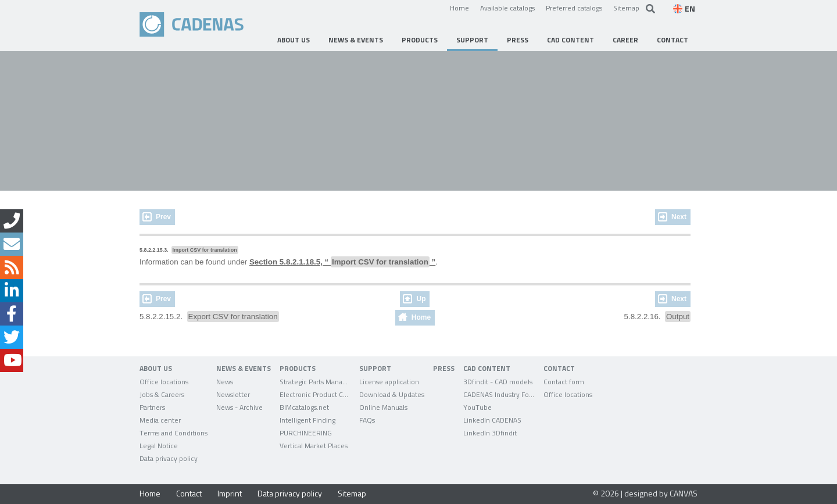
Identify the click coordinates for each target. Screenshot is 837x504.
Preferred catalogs (574, 8)
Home (459, 8)
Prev (163, 217)
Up (421, 299)
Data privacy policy (290, 493)
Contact (189, 493)
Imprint (230, 493)
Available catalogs (507, 8)
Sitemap (626, 8)
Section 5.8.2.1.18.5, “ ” (342, 262)
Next (679, 217)
